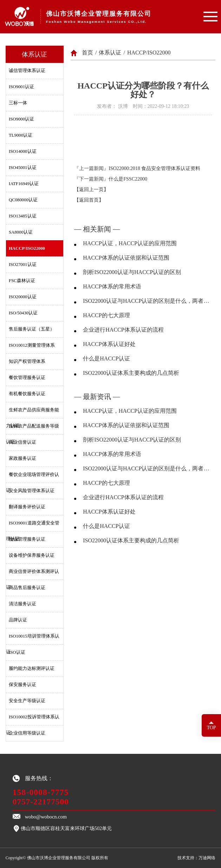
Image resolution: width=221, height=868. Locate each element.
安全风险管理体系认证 (32, 491)
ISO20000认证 (23, 297)
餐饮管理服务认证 (27, 378)
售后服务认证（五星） (32, 329)
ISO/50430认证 (23, 313)
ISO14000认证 (23, 151)
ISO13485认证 (23, 216)
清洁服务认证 (22, 604)
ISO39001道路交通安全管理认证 (33, 526)
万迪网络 (207, 858)
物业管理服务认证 (27, 539)
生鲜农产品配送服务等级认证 (32, 429)
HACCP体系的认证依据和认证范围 (126, 258)
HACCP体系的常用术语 (112, 286)
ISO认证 (17, 652)
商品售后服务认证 (27, 588)
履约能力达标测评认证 (32, 668)
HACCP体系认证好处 (109, 344)
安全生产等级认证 (27, 701)
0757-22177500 (41, 802)
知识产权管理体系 (27, 361)
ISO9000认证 (21, 119)
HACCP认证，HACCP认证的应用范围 (130, 243)
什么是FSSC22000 (128, 179)
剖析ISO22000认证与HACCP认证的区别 (132, 272)
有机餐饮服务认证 (27, 394)
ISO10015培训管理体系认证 (33, 639)
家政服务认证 (22, 458)
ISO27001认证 (23, 265)
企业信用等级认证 (27, 733)
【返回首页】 (89, 200)
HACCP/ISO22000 (27, 248)
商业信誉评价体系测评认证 (32, 574)
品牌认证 (18, 620)
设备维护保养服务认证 (32, 555)
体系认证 (110, 53)
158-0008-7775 (41, 792)
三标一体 (18, 103)
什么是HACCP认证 (106, 358)
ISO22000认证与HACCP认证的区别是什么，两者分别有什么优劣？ (147, 301)
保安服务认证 (22, 685)
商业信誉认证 (22, 442)
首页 (87, 53)
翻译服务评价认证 (27, 507)
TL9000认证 (21, 135)
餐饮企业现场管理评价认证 (32, 477)
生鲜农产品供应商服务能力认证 (32, 413)
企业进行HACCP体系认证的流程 (123, 330)
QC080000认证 (23, 200)
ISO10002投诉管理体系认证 (33, 720)
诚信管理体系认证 (27, 71)
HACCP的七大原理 (106, 315)
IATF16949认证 (24, 184)
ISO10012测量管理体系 (32, 345)
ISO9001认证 (21, 87)
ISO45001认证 (23, 168)
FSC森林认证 (22, 281)
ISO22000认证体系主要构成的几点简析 (131, 373)
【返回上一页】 (91, 190)
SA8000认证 (21, 232)
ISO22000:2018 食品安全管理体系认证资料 (154, 168)
